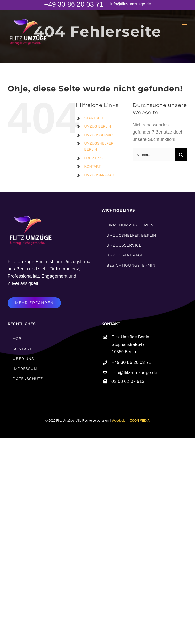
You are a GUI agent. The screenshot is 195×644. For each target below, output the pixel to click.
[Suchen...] (154, 155)
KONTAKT (92, 166)
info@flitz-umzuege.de (130, 4)
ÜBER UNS (93, 158)
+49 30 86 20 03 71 (75, 4)
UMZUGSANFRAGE (100, 175)
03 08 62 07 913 (128, 381)
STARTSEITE (95, 118)
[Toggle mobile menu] (185, 24)
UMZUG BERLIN (97, 126)
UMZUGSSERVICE (100, 135)
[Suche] (181, 155)
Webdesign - (131, 421)
